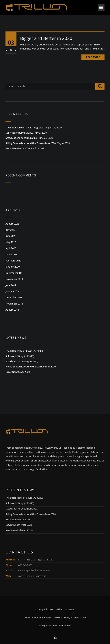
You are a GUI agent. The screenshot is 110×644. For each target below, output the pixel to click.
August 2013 (12, 310)
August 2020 (12, 224)
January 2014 (13, 291)
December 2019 (14, 273)
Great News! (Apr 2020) (18, 148)
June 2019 (11, 285)
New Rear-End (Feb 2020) (19, 530)
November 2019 (14, 279)
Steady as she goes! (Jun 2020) (22, 138)
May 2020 (11, 242)
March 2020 (12, 254)
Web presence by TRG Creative (55, 626)
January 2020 (13, 267)
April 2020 (11, 248)
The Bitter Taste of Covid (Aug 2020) (25, 128)
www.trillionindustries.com (32, 576)
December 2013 (14, 297)
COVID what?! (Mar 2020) (19, 525)
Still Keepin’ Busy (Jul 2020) (20, 133)
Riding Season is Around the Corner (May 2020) (31, 143)
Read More (93, 57)
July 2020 (10, 230)
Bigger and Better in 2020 (46, 38)
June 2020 (11, 236)
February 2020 (13, 261)
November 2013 (14, 304)
